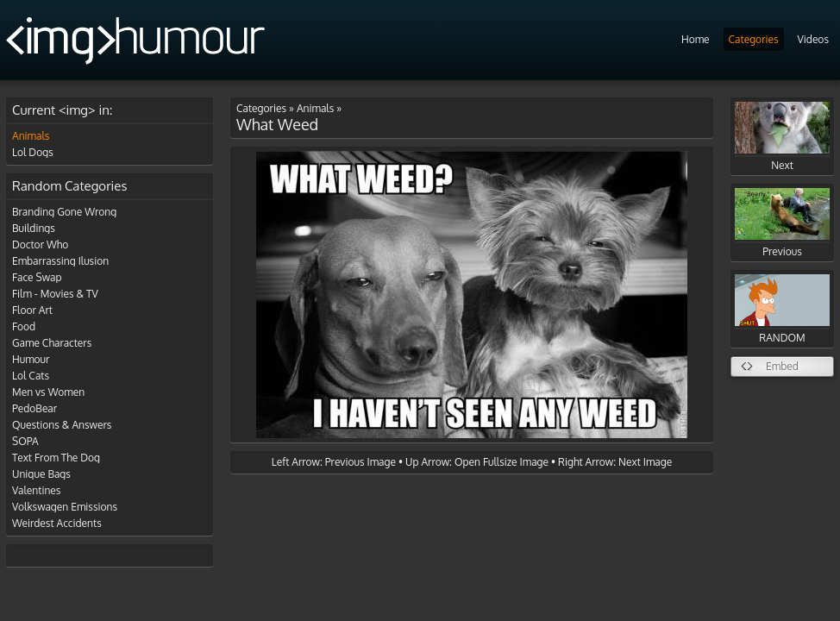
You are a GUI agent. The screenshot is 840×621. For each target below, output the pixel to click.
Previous (782, 223)
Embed (782, 366)
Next (782, 137)
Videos (813, 39)
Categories (754, 39)
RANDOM (782, 309)
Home (696, 39)
